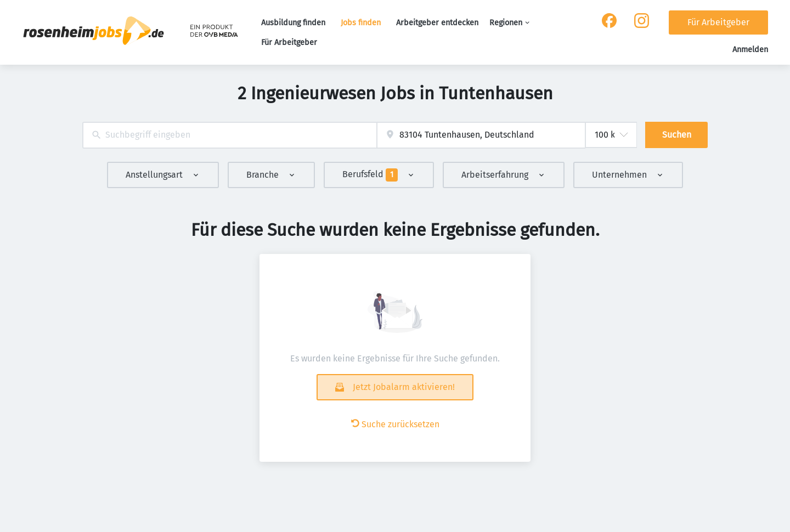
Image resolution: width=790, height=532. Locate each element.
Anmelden (750, 50)
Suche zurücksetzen (395, 424)
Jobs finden (361, 23)
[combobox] (230, 135)
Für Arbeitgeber (289, 43)
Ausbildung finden (293, 23)
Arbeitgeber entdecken (437, 23)
